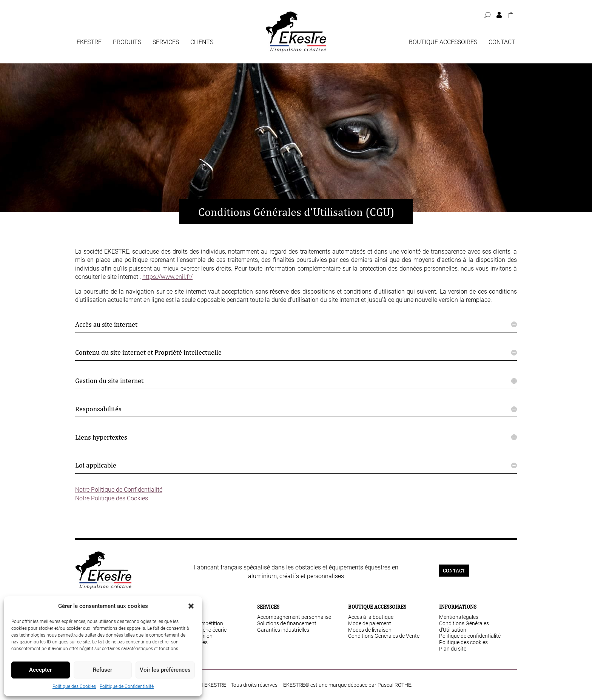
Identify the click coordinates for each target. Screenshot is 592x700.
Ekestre (89, 43)
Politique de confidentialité (470, 636)
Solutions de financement (287, 623)
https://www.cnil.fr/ (167, 277)
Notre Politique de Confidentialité (119, 490)
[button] (191, 606)
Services (166, 43)
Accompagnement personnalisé (294, 617)
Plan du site (453, 649)
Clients (202, 43)
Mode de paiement (370, 623)
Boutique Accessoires (443, 43)
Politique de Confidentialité (127, 686)
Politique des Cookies (74, 686)
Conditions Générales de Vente (384, 636)
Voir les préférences (165, 670)
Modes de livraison (370, 630)
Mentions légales (459, 617)
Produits (127, 43)
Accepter (40, 670)
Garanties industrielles (283, 630)
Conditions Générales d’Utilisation (464, 627)
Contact (502, 43)
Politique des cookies (463, 642)
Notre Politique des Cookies (112, 498)
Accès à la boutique (371, 617)
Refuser (103, 670)
